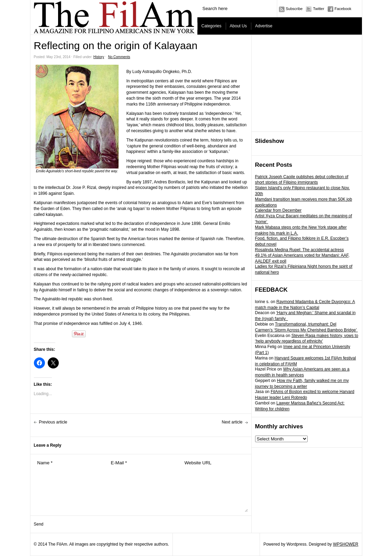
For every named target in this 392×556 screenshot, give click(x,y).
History (99, 57)
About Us (238, 26)
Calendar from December (278, 210)
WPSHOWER (346, 544)
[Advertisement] (307, 83)
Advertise (264, 26)
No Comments (119, 57)
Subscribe (294, 9)
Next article (232, 422)
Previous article (53, 422)
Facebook (343, 9)
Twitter (318, 9)
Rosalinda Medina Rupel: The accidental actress (300, 250)
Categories (212, 26)
